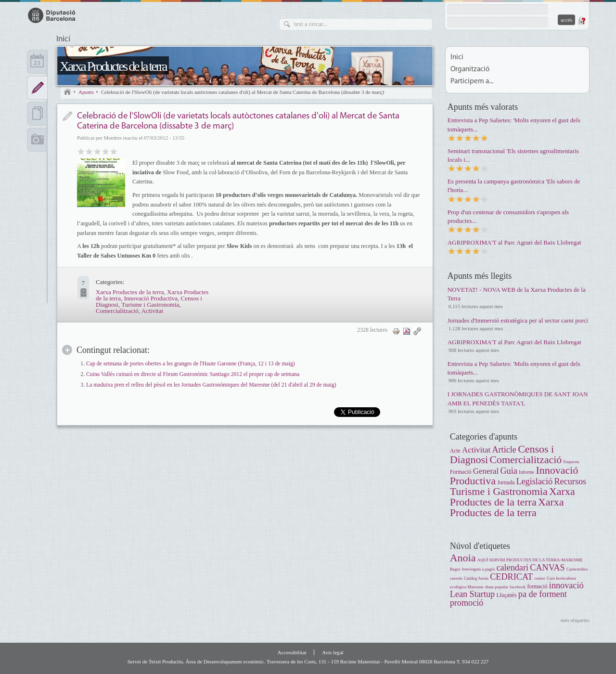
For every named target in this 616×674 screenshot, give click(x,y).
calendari (512, 568)
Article (504, 450)
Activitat (153, 311)
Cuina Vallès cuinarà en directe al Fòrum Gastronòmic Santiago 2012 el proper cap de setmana (193, 374)
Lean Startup (472, 594)
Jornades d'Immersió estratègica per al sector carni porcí (518, 320)
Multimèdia (37, 140)
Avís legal (333, 652)
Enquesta (571, 462)
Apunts (86, 92)
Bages (455, 569)
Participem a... (472, 82)
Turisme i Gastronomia (150, 305)
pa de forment (543, 594)
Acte (455, 451)
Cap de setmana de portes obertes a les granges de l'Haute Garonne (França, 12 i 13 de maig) (191, 364)
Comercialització (117, 311)
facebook (518, 587)
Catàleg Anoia (476, 578)
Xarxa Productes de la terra (113, 66)
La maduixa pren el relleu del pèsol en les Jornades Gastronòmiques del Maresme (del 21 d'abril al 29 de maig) (211, 385)
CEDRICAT (511, 577)
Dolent (81, 151)
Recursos (570, 481)
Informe (526, 472)
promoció (467, 603)
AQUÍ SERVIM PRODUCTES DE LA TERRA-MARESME (530, 560)
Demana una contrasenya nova (581, 21)
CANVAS (547, 568)
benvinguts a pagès (478, 569)
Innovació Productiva (151, 298)
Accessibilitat (292, 652)
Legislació (534, 481)
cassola (456, 578)
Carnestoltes (577, 569)
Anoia (463, 558)
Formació (461, 472)
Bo (97, 151)
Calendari (37, 62)
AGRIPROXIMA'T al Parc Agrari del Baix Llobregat (514, 242)
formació (537, 587)
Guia (508, 471)
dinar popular (497, 587)
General (486, 471)
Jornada (507, 483)
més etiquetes (575, 620)
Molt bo (106, 151)
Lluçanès (506, 595)
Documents (37, 114)
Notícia (67, 116)
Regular (89, 151)
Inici (63, 39)
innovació (566, 585)
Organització (470, 70)
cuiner (539, 578)
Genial (114, 151)
